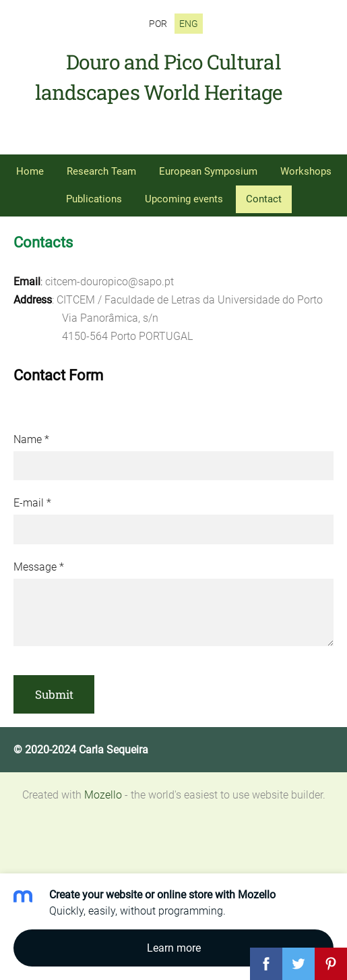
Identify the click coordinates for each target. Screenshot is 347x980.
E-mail (32, 503)
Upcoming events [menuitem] (184, 199)
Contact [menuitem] (264, 199)
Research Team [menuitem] (101, 171)
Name (31, 439)
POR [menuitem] (158, 24)
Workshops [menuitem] (306, 171)
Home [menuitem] (30, 171)
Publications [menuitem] (94, 199)
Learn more (174, 948)
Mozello (103, 795)
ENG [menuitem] (189, 24)
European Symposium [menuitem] (208, 171)
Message (39, 567)
